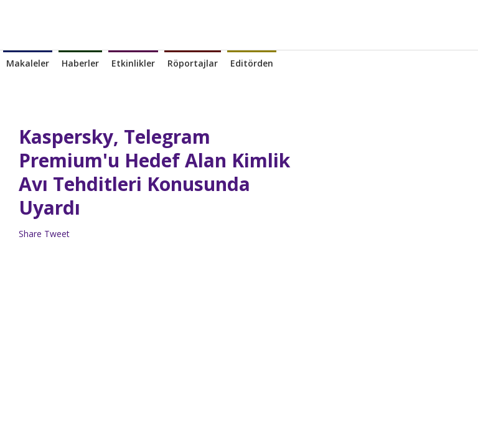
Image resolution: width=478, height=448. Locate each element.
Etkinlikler (133, 63)
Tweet (57, 234)
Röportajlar (193, 63)
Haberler (80, 63)
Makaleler (28, 63)
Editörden (252, 63)
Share (30, 234)
